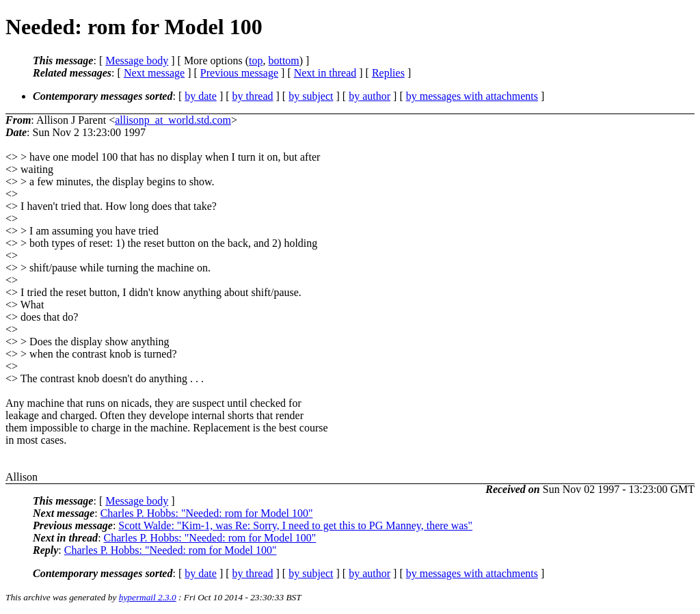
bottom (283, 61)
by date (201, 96)
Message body (137, 61)
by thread (253, 96)
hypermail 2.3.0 (148, 597)
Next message (154, 73)
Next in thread (325, 73)
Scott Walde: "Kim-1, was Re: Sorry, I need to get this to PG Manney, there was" (295, 525)
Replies (388, 73)
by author (369, 96)
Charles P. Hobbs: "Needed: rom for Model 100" (207, 513)
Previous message (239, 73)
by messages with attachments (472, 96)
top (256, 61)
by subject (311, 96)
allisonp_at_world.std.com (173, 120)
